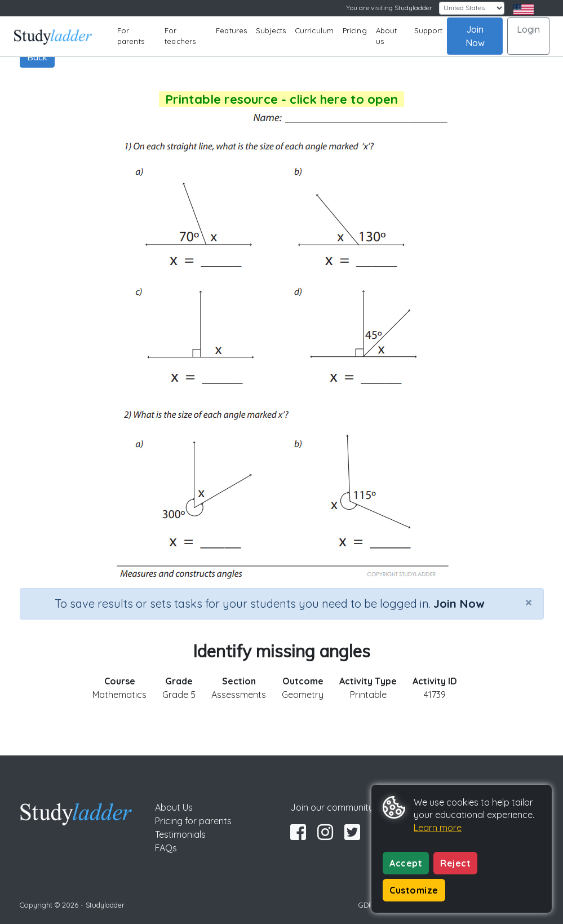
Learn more (438, 828)
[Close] (529, 602)
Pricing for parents (193, 821)
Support (429, 30)
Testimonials (180, 834)
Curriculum (314, 30)
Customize (414, 890)
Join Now (475, 36)
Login (528, 29)
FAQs (166, 848)
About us (387, 36)
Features (231, 30)
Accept (406, 863)
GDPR (368, 905)
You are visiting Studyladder (389, 8)
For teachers (180, 36)
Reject (455, 863)
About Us (174, 807)
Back (37, 57)
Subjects (271, 30)
